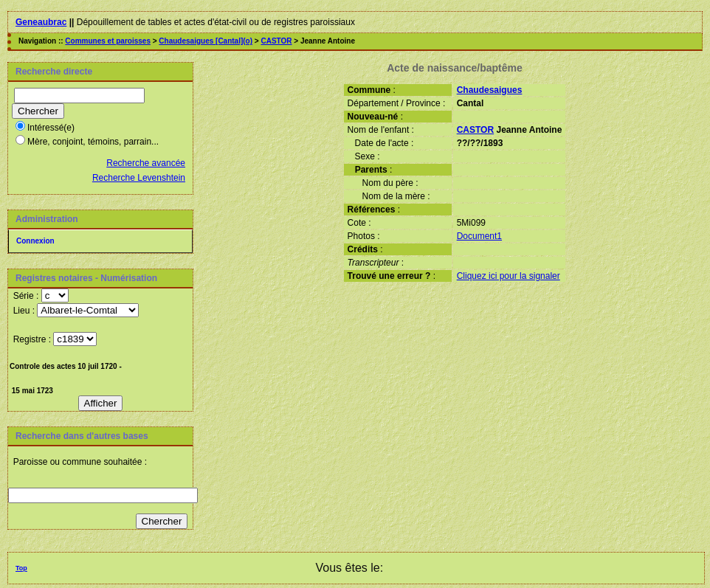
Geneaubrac (41, 22)
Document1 (479, 236)
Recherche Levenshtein (139, 178)
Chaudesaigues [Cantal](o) (206, 41)
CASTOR (276, 41)
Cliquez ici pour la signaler (509, 276)
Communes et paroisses (108, 41)
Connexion (35, 241)
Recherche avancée (146, 163)
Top (21, 568)
